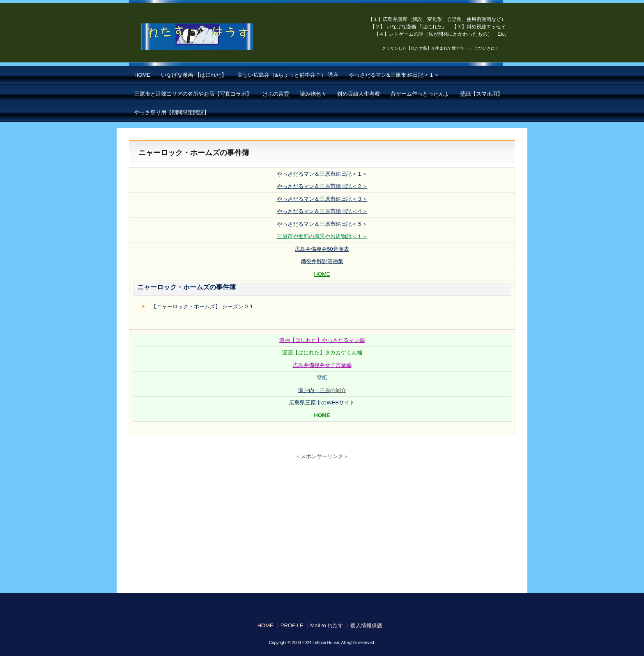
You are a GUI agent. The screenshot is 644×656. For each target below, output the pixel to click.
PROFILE (292, 625)
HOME (142, 75)
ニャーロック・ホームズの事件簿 (186, 287)
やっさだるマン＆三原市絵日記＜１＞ (322, 174)
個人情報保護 (366, 625)
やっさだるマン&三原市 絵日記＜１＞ (394, 75)
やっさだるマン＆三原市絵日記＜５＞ (322, 224)
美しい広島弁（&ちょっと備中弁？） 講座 (288, 75)
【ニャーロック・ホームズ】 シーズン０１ (203, 306)
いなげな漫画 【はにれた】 (194, 75)
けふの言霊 (276, 94)
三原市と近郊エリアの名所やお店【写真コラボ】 (193, 94)
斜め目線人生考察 (359, 94)
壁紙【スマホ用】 (481, 94)
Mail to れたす (327, 625)
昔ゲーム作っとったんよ (420, 94)
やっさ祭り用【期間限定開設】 (172, 112)
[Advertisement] (322, 523)
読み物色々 (313, 94)
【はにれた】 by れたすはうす (215, 37)
